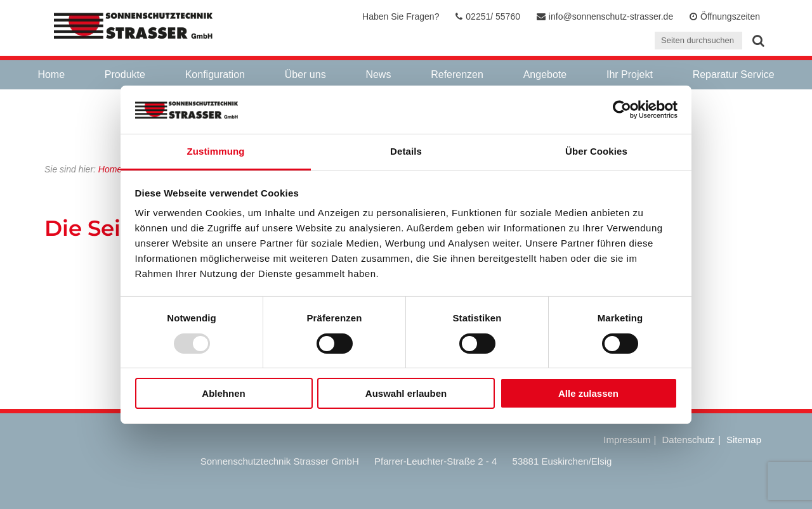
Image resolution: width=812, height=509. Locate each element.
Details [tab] (406, 151)
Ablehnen (223, 393)
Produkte (125, 74)
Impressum (627, 440)
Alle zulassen (588, 393)
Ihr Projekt (630, 74)
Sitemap (744, 440)
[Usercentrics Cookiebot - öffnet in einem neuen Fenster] (622, 110)
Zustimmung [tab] (216, 151)
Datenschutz (688, 440)
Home (51, 74)
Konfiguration (215, 74)
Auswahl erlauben (406, 393)
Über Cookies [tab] (596, 151)
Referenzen (457, 74)
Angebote (545, 74)
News (378, 74)
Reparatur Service (734, 74)
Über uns (305, 74)
